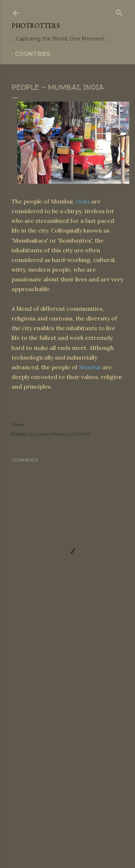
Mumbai (90, 367)
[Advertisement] (67, 715)
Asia (32, 434)
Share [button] (17, 424)
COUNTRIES (33, 54)
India (83, 201)
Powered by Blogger (68, 822)
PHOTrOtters (36, 26)
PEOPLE (81, 434)
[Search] (119, 11)
